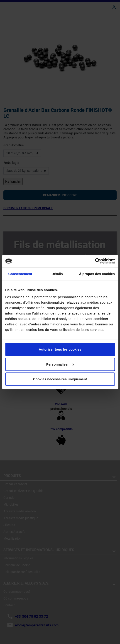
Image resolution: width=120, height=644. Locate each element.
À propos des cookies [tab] (97, 274)
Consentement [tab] (20, 274)
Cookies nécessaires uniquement (60, 379)
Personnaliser (60, 364)
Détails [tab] (57, 274)
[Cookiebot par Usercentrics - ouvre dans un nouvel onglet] (95, 261)
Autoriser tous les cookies (60, 349)
